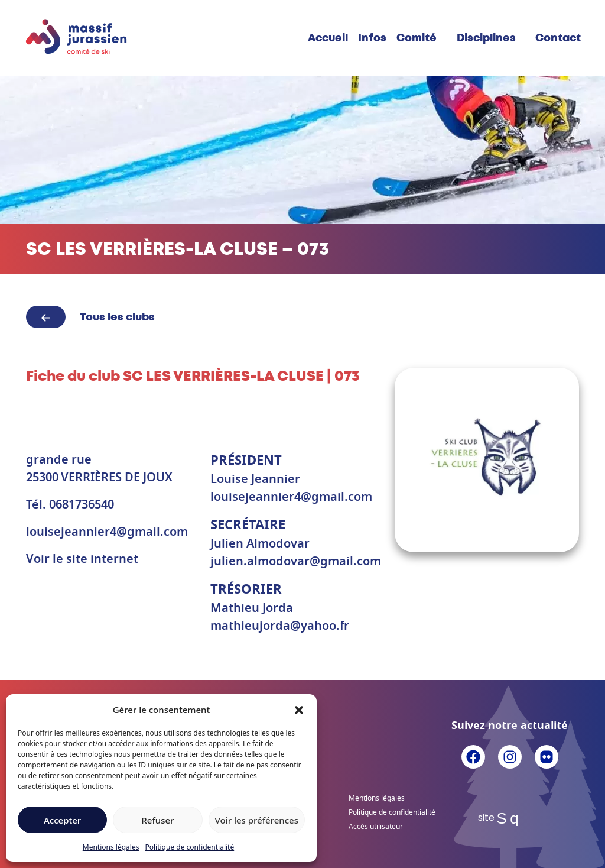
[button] (299, 710)
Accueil (328, 38)
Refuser (157, 820)
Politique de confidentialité (189, 847)
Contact (558, 38)
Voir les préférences (257, 820)
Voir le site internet (82, 559)
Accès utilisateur (376, 827)
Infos (372, 38)
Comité (417, 38)
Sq (510, 818)
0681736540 (82, 505)
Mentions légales (111, 847)
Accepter (62, 820)
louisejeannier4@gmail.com (107, 532)
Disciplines (486, 38)
